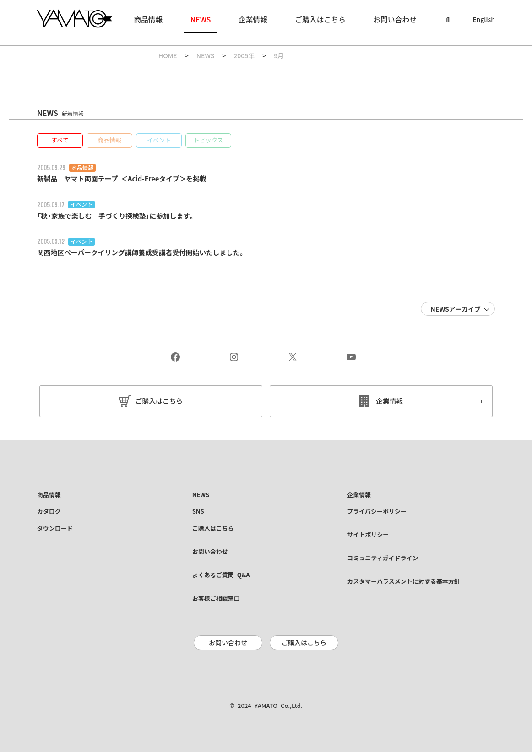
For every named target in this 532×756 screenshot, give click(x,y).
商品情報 (82, 168)
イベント (81, 205)
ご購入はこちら (159, 402)
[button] (60, 141)
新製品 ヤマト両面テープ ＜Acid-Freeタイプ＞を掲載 (128, 179)
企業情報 (389, 402)
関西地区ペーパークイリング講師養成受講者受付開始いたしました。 (148, 253)
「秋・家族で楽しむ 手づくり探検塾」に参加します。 (122, 216)
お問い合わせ (228, 646)
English (484, 20)
